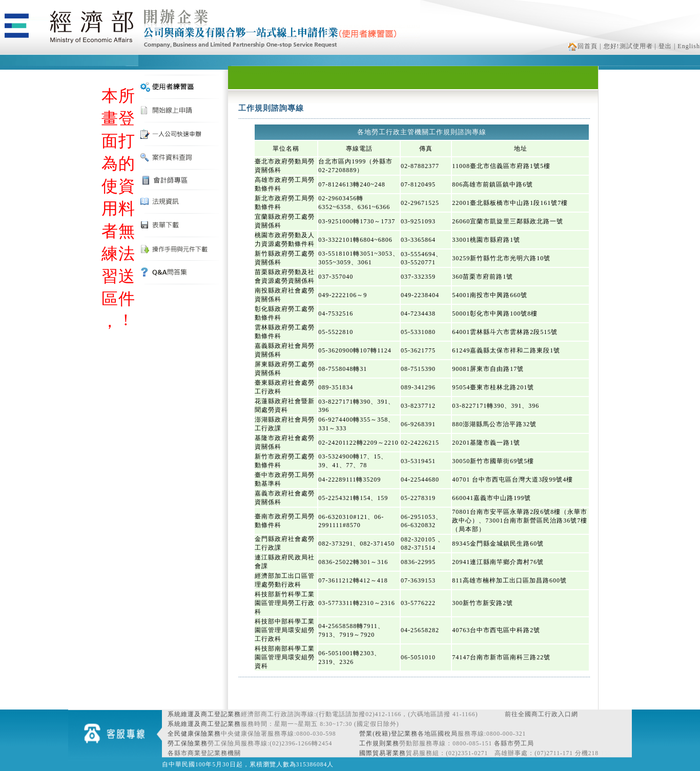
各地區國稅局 (438, 734)
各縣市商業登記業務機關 (204, 753)
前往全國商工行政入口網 (541, 714)
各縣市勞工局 (514, 743)
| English (687, 46)
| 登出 (663, 46)
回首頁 (583, 46)
